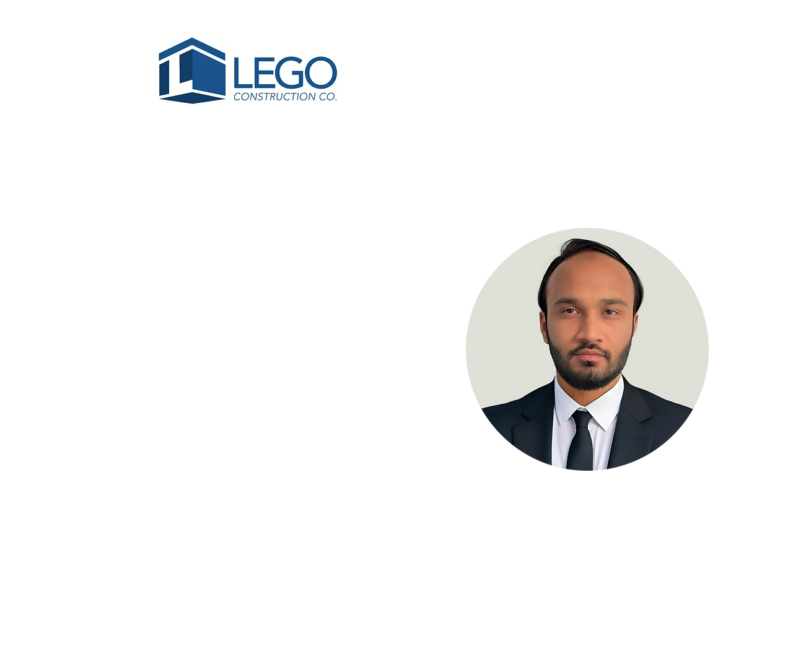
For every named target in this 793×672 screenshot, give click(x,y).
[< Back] (126, 206)
